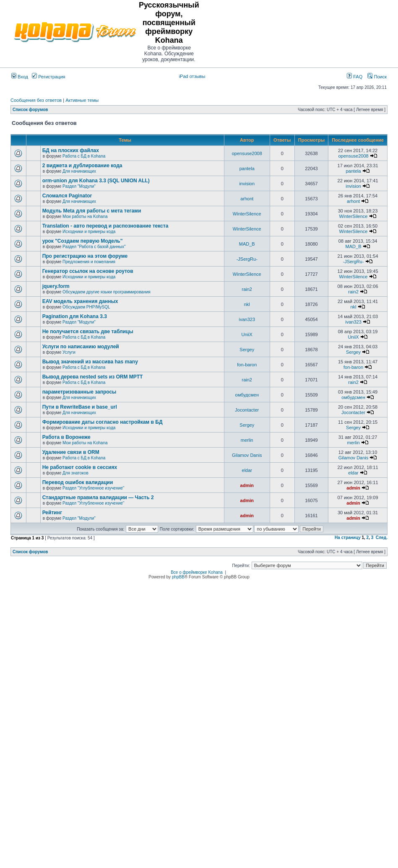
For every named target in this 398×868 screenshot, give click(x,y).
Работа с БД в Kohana (84, 156)
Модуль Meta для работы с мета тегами (92, 211)
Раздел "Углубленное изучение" (93, 488)
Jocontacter (247, 410)
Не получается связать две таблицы (88, 332)
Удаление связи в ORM (71, 452)
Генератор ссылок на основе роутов (88, 271)
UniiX (247, 334)
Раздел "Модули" (79, 186)
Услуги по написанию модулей (81, 347)
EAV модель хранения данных (80, 301)
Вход (20, 77)
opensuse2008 (247, 153)
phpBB (178, 577)
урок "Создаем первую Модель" (83, 241)
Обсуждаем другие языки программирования (107, 292)
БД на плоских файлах (71, 150)
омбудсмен (247, 395)
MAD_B (247, 244)
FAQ (355, 77)
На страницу (348, 538)
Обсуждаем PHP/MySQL (86, 307)
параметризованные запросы (79, 392)
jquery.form (56, 286)
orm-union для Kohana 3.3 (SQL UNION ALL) (96, 181)
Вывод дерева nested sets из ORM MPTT (93, 377)
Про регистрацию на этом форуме (85, 256)
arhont (247, 199)
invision (247, 184)
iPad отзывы (192, 76)
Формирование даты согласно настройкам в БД (103, 422)
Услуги (69, 352)
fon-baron (247, 365)
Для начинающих (79, 171)
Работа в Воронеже (66, 437)
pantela (247, 168)
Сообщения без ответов (36, 100)
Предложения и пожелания (89, 262)
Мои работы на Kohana (85, 216)
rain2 (247, 289)
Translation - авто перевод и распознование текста (105, 226)
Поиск (377, 77)
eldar (247, 470)
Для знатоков (75, 473)
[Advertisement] (299, 32)
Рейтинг (52, 513)
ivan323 (247, 319)
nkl (247, 304)
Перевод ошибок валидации (78, 482)
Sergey (247, 350)
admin (247, 485)
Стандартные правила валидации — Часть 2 (98, 497)
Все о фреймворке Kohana (197, 572)
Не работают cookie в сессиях (80, 467)
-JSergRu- (247, 259)
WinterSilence (247, 214)
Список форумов (30, 110)
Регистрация (48, 77)
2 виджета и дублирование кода (82, 166)
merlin (247, 440)
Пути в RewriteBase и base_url (80, 407)
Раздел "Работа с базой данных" (94, 247)
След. (382, 538)
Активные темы (82, 100)
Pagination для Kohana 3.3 (75, 316)
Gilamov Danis (247, 455)
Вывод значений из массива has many (90, 362)
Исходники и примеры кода (89, 232)
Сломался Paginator (67, 196)
